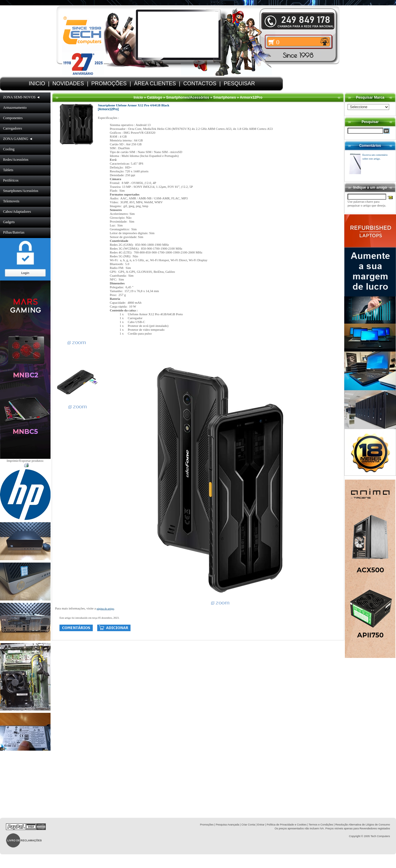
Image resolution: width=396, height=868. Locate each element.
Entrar (261, 825)
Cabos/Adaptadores (17, 212)
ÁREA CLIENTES (155, 84)
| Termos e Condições (320, 825)
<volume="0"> (178, 35)
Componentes (13, 118)
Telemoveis (11, 201)
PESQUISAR (239, 84)
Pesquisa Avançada (228, 825)
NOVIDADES (68, 84)
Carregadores (12, 128)
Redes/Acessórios (16, 160)
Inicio (138, 97)
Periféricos (11, 180)
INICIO (37, 84)
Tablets (8, 170)
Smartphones (225, 97)
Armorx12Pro (251, 97)
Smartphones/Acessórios (21, 191)
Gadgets (9, 222)
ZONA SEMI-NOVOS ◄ (22, 97)
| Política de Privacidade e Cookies (286, 825)
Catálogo (154, 97)
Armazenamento (15, 108)
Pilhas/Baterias (14, 232)
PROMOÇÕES (109, 84)
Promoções (207, 825)
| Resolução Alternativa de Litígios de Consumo (362, 825)
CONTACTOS (200, 84)
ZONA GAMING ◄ (18, 139)
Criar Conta (248, 825)
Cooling (9, 149)
